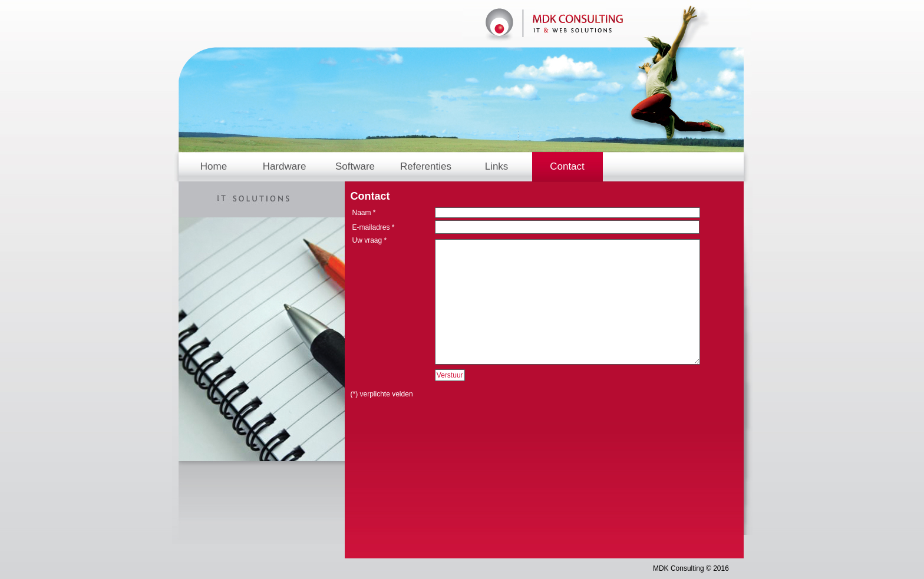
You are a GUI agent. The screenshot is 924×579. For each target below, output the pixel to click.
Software (355, 166)
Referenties (426, 166)
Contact (567, 166)
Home (214, 166)
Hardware (285, 166)
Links (497, 166)
